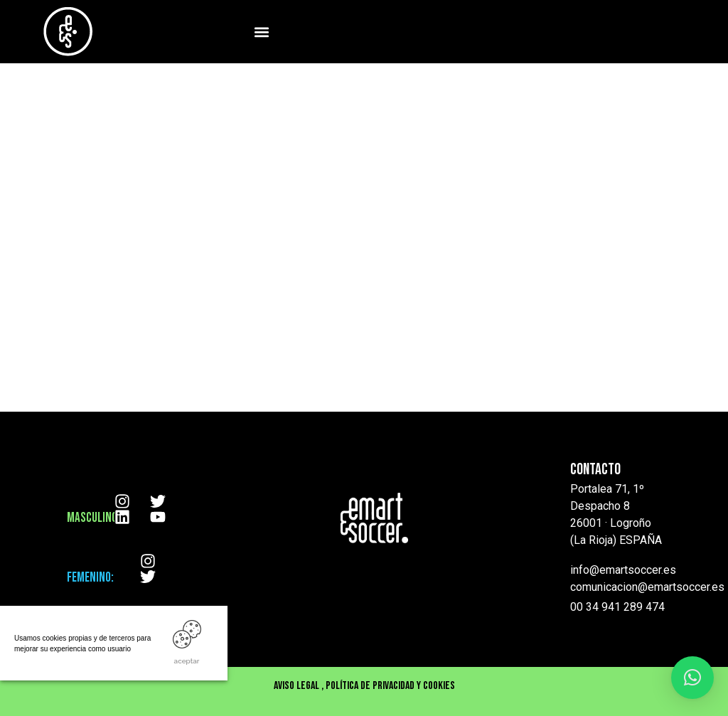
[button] (261, 32)
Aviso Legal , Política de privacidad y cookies (364, 686)
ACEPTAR (187, 661)
